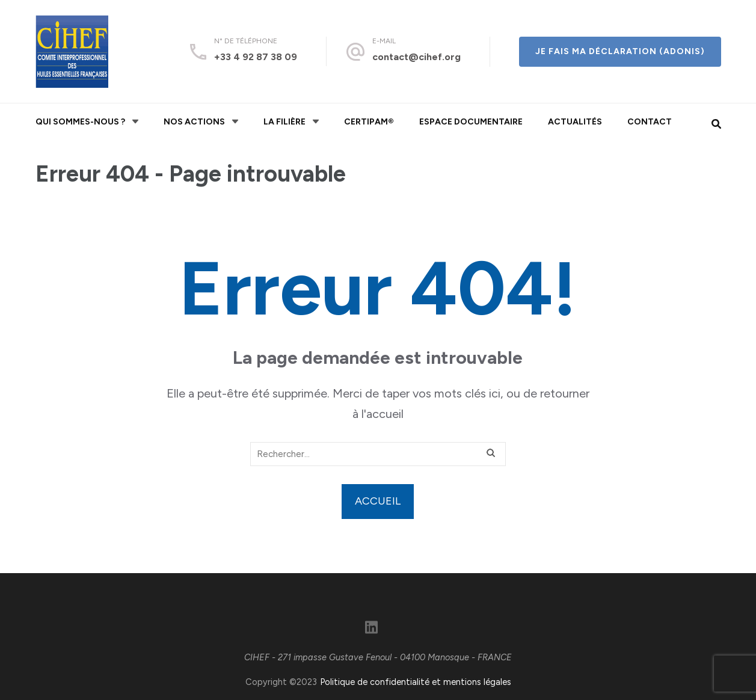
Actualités (575, 122)
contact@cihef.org (416, 57)
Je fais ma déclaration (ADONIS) (620, 51)
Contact (650, 122)
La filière (284, 122)
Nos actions (194, 122)
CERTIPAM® (369, 122)
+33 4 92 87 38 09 (256, 57)
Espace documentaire (471, 122)
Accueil (378, 501)
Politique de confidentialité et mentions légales (416, 682)
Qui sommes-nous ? (80, 122)
